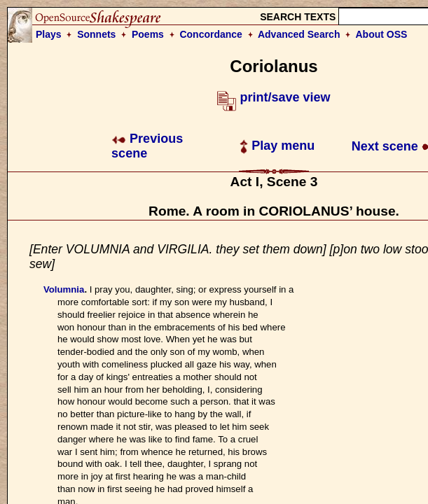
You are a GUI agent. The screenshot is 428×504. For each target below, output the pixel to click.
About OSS (382, 34)
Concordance (210, 34)
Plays (49, 34)
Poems (148, 34)
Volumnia (64, 289)
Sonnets (96, 34)
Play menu (277, 146)
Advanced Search (299, 34)
